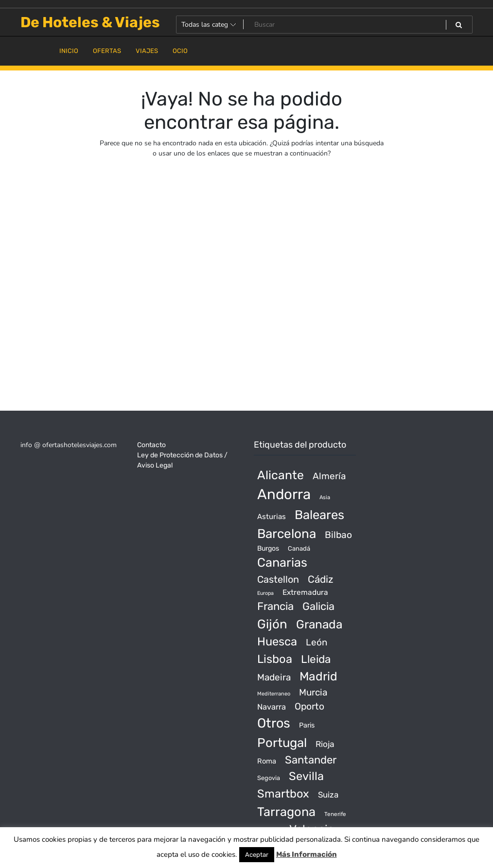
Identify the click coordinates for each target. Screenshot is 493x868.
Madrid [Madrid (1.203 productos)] (318, 676)
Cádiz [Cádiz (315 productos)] (320, 579)
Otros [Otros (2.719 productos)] (274, 723)
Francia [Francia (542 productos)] (275, 606)
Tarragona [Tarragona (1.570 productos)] (286, 812)
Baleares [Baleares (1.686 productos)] (319, 515)
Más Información (307, 854)
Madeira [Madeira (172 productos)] (274, 677)
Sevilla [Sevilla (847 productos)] (306, 776)
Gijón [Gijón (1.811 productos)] (272, 624)
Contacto (151, 445)
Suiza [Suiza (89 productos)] (328, 795)
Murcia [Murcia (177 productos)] (313, 692)
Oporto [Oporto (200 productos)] (309, 706)
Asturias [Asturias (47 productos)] (272, 517)
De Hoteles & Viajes (90, 22)
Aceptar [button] (257, 855)
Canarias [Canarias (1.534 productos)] (282, 562)
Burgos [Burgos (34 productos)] (268, 548)
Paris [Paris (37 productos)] (307, 725)
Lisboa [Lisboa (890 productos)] (275, 659)
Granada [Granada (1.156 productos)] (319, 624)
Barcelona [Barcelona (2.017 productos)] (287, 534)
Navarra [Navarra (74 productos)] (272, 707)
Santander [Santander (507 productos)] (311, 760)
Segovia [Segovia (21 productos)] (269, 778)
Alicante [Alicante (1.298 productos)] (281, 475)
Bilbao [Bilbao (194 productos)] (338, 535)
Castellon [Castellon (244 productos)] (278, 579)
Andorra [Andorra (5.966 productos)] (284, 494)
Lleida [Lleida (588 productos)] (316, 659)
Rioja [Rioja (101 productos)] (325, 744)
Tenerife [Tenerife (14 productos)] (335, 814)
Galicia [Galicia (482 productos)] (318, 606)
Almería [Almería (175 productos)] (329, 476)
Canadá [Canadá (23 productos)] (299, 548)
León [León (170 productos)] (317, 642)
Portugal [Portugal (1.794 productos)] (282, 743)
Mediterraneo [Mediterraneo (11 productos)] (274, 694)
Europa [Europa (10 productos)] (265, 593)
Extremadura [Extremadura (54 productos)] (305, 592)
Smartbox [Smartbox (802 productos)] (283, 794)
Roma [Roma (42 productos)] (267, 761)
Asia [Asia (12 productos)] (325, 497)
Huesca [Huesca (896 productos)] (277, 642)
